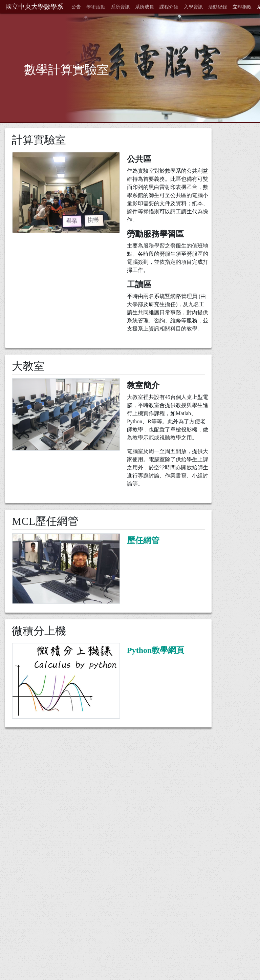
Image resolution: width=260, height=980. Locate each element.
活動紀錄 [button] (218, 7)
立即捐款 (242, 7)
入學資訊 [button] (193, 7)
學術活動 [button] (96, 7)
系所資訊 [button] (120, 7)
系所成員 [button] (145, 7)
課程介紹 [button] (169, 7)
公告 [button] (76, 7)
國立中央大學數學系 (34, 7)
